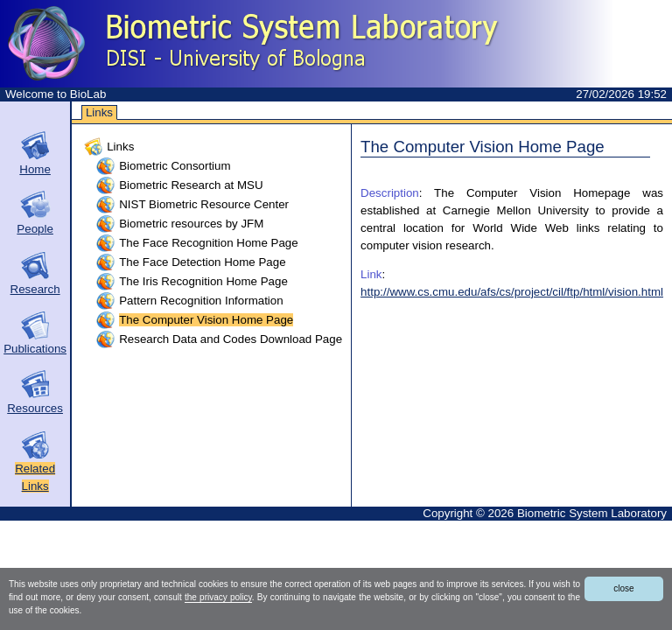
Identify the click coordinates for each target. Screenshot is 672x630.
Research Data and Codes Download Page (231, 339)
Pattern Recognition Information (201, 301)
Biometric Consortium (175, 166)
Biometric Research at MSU (191, 185)
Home (35, 169)
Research (35, 289)
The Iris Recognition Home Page (203, 281)
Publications (35, 349)
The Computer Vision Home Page (206, 320)
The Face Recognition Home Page (208, 243)
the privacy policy (218, 597)
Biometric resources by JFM (191, 224)
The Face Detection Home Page (202, 262)
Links (99, 112)
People (35, 229)
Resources (35, 408)
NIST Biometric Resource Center (204, 204)
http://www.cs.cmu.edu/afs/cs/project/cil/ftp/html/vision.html (512, 292)
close (623, 588)
